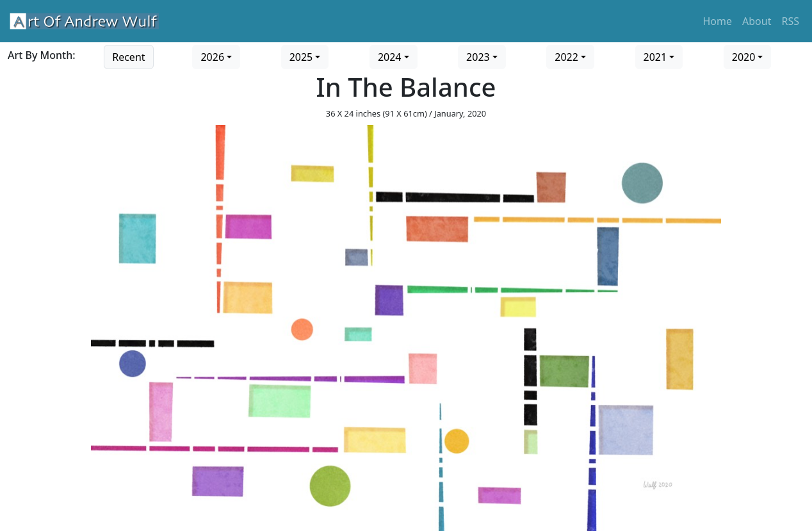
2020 (744, 57)
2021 (655, 57)
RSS (790, 21)
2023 (478, 57)
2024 (390, 57)
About (757, 21)
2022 (566, 57)
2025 (301, 57)
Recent (128, 57)
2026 (212, 57)
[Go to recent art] (128, 56)
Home (718, 21)
